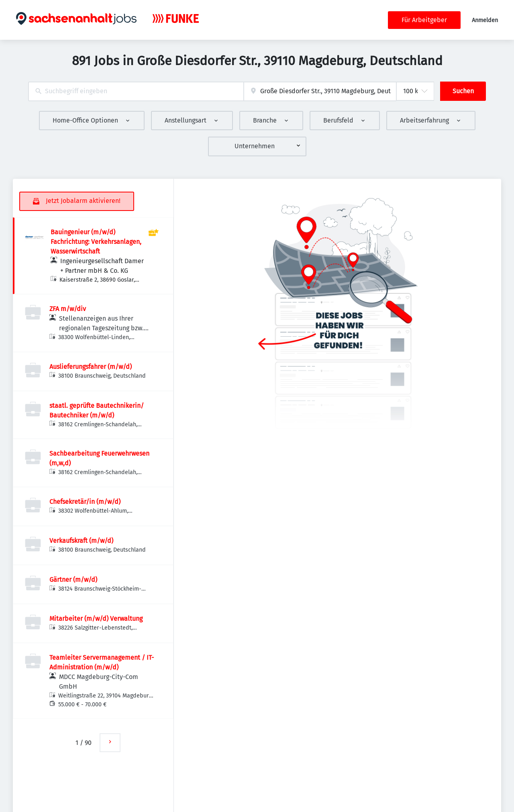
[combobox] (136, 91)
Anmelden (485, 20)
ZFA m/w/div (68, 309)
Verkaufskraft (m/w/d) (81, 541)
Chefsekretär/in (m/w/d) (85, 502)
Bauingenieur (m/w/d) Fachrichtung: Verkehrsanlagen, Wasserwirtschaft (96, 242)
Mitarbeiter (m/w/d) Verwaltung (96, 619)
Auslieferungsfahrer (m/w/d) (91, 367)
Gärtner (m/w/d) (73, 580)
